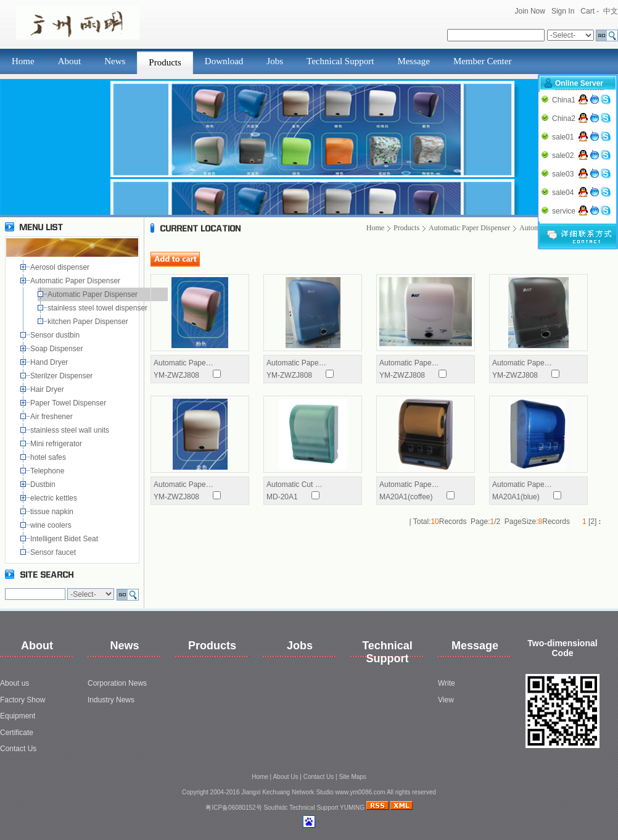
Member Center (483, 61)
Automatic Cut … (295, 484)
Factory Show (23, 700)
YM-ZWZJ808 (176, 375)
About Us (285, 777)
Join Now (530, 11)
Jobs (275, 61)
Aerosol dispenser (61, 267)
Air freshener (53, 417)
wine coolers (52, 525)
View (446, 700)
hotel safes (50, 457)
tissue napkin (53, 512)
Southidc (275, 808)
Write (447, 683)
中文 (611, 11)
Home (23, 61)
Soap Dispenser (58, 349)
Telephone (49, 471)
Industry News (111, 700)
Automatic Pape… (183, 363)
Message (414, 61)
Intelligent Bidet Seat (66, 539)
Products (165, 62)
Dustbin (45, 484)
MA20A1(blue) (516, 497)
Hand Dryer (50, 362)
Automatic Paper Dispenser (76, 281)
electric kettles (55, 498)
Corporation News (117, 683)
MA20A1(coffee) (406, 497)
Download (224, 61)
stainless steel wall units (71, 430)
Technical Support (340, 61)
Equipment (18, 716)
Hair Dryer (49, 389)
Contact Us (18, 749)
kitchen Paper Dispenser (90, 322)
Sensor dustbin (57, 335)
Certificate (17, 733)
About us (14, 683)
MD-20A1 (282, 497)
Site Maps (352, 777)
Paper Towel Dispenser (70, 403)
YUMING (352, 808)
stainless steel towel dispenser (100, 308)
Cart (587, 11)
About (70, 61)
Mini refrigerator (58, 444)
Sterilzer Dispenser (63, 376)
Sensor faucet (54, 552)
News (115, 61)
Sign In (563, 11)
